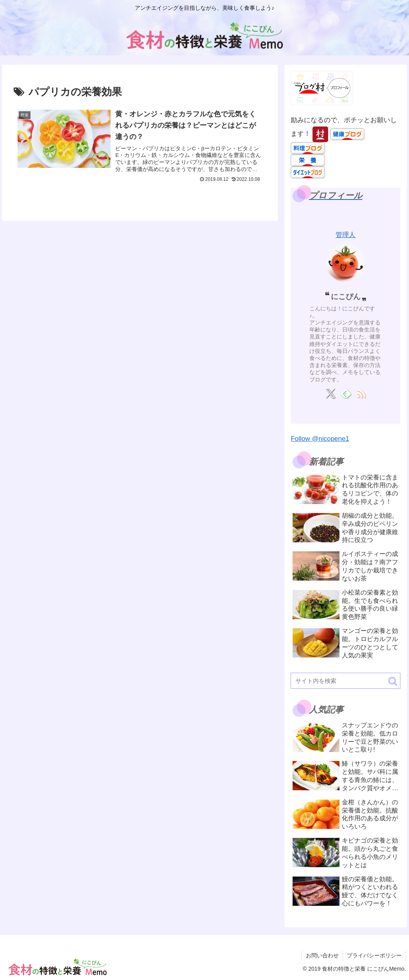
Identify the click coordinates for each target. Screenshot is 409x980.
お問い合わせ (322, 955)
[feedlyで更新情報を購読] (346, 393)
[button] (393, 681)
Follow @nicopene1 (320, 439)
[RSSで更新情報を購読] (361, 393)
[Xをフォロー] (330, 393)
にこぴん (346, 297)
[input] (346, 681)
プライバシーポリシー (374, 955)
